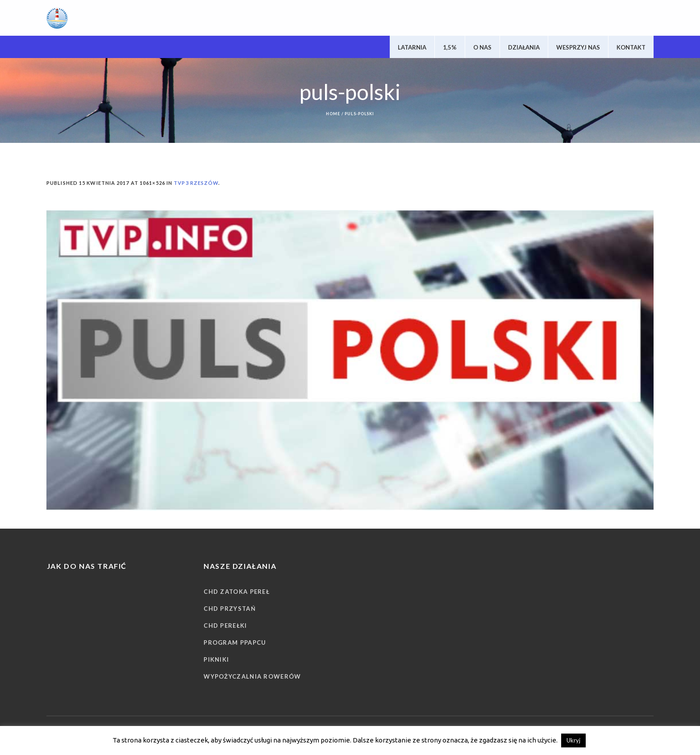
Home (333, 114)
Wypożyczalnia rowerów (252, 676)
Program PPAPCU (235, 642)
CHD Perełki (225, 626)
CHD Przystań (230, 609)
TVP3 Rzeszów (196, 183)
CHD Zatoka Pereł (237, 592)
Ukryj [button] (573, 740)
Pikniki (216, 659)
